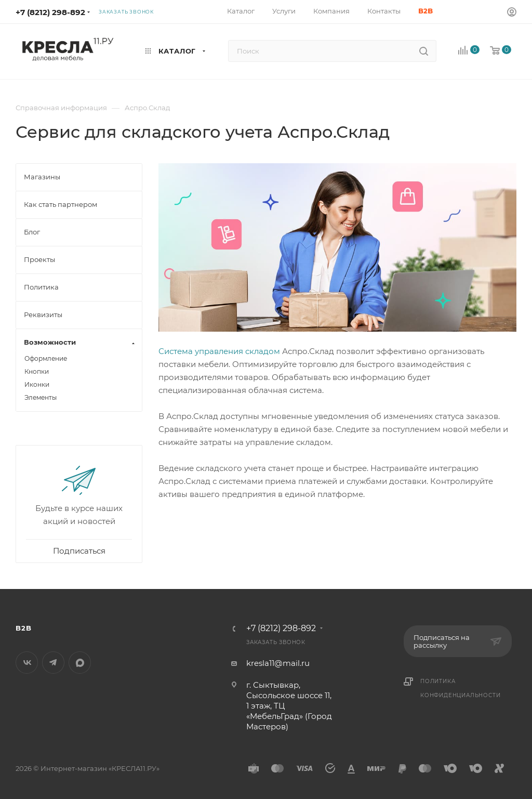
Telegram (53, 663)
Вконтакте (27, 663)
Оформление (46, 358)
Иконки (37, 384)
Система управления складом (219, 351)
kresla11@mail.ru (278, 663)
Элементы (41, 397)
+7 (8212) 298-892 (50, 12)
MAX (80, 663)
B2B (23, 628)
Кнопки (37, 371)
